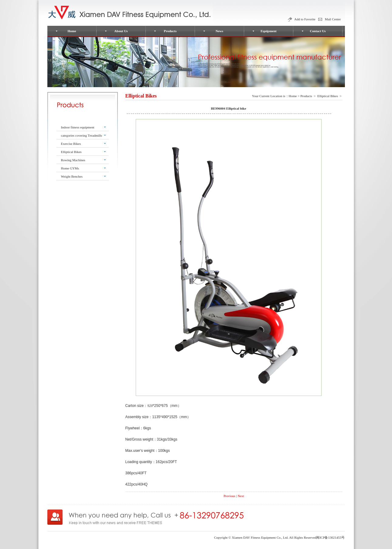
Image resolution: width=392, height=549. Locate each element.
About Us (121, 31)
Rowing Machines (73, 160)
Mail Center (333, 19)
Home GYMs (70, 168)
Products (170, 31)
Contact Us (318, 31)
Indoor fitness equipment (78, 127)
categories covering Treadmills (82, 135)
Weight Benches (72, 176)
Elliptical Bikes (71, 152)
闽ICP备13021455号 (330, 537)
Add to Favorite (305, 19)
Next (241, 496)
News (219, 31)
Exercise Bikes (71, 144)
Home (72, 31)
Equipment (269, 31)
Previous (229, 496)
